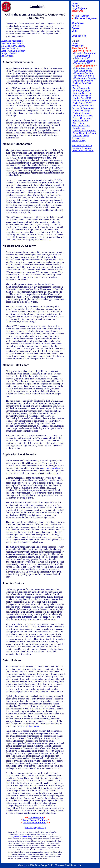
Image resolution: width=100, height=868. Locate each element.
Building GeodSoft (82, 83)
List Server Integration (34, 823)
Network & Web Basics (84, 131)
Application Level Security (13, 51)
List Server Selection (85, 61)
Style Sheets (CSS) (83, 103)
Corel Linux (79, 123)
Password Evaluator (82, 148)
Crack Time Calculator (83, 151)
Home (75, 43)
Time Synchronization (84, 106)
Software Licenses (82, 113)
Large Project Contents (35, 820)
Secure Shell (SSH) (83, 96)
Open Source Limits (83, 116)
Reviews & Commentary (84, 108)
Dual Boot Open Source (85, 101)
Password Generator (82, 146)
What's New (78, 46)
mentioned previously (52, 468)
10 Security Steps (82, 91)
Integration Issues (83, 68)
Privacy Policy (79, 141)
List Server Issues (83, 71)
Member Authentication (12, 43)
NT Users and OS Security (13, 46)
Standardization (82, 56)
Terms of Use (78, 138)
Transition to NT (82, 63)
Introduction (79, 128)
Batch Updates (8, 56)
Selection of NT (82, 58)
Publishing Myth (81, 136)
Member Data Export (11, 48)
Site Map (42, 827)
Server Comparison (83, 118)
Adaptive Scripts (9, 53)
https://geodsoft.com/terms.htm (19, 836)
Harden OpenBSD (82, 98)
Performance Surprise (85, 78)
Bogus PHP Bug (81, 121)
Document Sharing (84, 73)
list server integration (29, 726)
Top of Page (30, 827)
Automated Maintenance (12, 41)
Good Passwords (82, 88)
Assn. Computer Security (85, 133)
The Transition (36, 818)
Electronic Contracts (84, 76)
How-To (75, 86)
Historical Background (85, 53)
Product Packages (82, 111)
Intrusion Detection (82, 93)
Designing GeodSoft (83, 81)
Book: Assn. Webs (81, 126)
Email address (79, 36)
